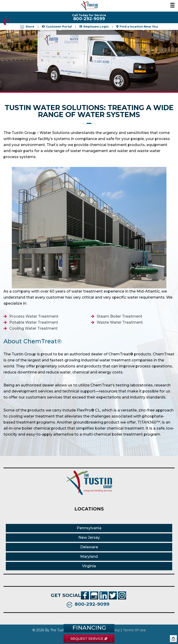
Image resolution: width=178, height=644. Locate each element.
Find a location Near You (139, 27)
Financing (89, 628)
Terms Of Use (134, 630)
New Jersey (89, 537)
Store (27, 27)
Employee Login (96, 27)
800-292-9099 (6, 22)
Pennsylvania (89, 528)
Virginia (89, 566)
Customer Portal (59, 27)
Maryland (89, 556)
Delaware (89, 547)
